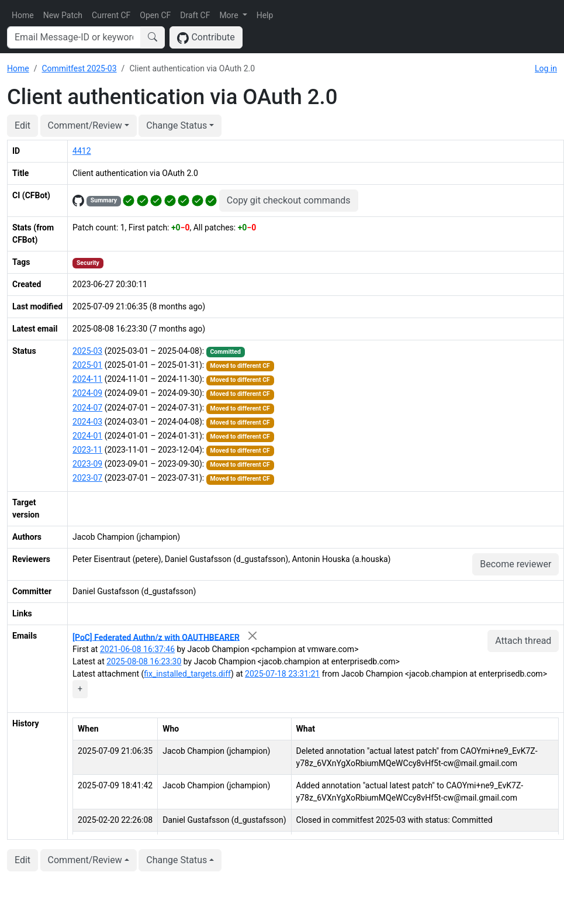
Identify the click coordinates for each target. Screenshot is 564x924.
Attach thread (523, 641)
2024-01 (87, 436)
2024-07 (87, 408)
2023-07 (87, 478)
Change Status (177, 125)
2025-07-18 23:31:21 (282, 674)
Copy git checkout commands (289, 200)
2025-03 (87, 351)
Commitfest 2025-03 (79, 68)
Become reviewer (515, 564)
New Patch (63, 15)
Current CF (111, 15)
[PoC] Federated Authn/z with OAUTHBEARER (156, 637)
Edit (23, 125)
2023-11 (87, 450)
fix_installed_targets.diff (187, 674)
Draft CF (195, 15)
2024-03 (87, 422)
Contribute (206, 38)
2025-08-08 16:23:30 (144, 661)
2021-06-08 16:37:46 (137, 649)
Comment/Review (85, 125)
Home (23, 15)
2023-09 (87, 464)
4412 (82, 151)
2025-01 (87, 365)
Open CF (155, 15)
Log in (546, 68)
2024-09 (87, 393)
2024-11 (87, 379)
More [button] (230, 15)
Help (265, 15)
